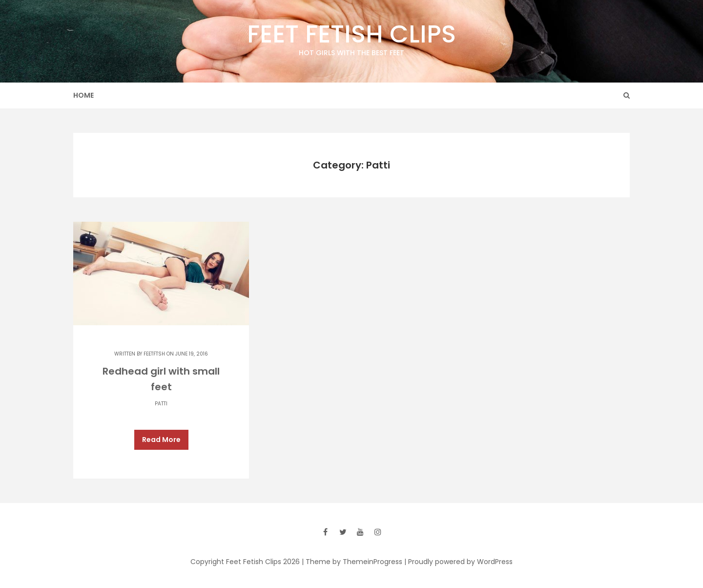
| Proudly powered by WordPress (458, 557)
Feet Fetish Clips (351, 38)
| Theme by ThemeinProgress (352, 557)
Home (83, 95)
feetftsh (154, 354)
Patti (161, 404)
